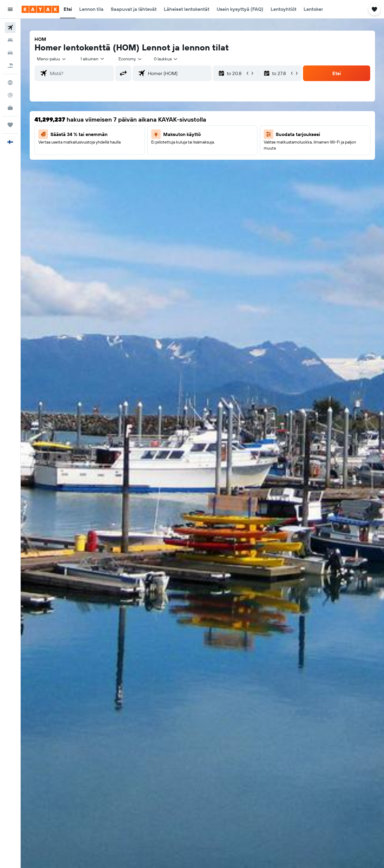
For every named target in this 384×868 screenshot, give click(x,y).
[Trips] (10, 125)
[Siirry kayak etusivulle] (40, 9)
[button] (10, 9)
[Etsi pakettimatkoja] (10, 65)
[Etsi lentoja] (10, 28)
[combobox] (52, 59)
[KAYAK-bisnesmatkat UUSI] (10, 108)
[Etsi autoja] (10, 53)
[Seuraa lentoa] (10, 95)
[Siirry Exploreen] (10, 83)
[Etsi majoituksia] (10, 40)
